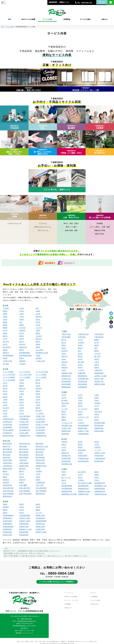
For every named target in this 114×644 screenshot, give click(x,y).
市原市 (64, 354)
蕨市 (21, 397)
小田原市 (39, 471)
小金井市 (39, 336)
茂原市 (80, 345)
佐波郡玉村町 (40, 529)
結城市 (97, 398)
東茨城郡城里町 (83, 426)
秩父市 (38, 383)
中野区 (22, 319)
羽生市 (22, 391)
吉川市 (22, 413)
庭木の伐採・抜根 (71, 230)
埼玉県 (6, 369)
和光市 (5, 402)
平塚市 (38, 469)
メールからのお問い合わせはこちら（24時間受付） (57, 582)
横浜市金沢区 (24, 449)
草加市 (38, 394)
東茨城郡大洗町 (67, 426)
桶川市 (38, 402)
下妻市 (80, 400)
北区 (21, 322)
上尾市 (22, 394)
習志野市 (65, 351)
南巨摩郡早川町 (100, 483)
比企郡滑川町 (40, 419)
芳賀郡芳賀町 (66, 458)
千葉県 (64, 331)
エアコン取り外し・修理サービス (57, 190)
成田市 (97, 345)
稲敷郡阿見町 (99, 428)
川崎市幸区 (23, 460)
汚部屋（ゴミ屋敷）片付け (71, 152)
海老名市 (22, 480)
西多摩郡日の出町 (42, 353)
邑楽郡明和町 (24, 532)
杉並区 (38, 319)
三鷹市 (38, 330)
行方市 (80, 420)
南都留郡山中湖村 (84, 491)
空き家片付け (100, 152)
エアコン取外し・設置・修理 (100, 227)
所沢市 (5, 386)
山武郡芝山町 (66, 379)
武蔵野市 (22, 330)
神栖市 (64, 420)
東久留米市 (7, 347)
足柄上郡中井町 (8, 488)
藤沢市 (22, 471)
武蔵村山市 (23, 347)
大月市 (80, 475)
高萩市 (80, 403)
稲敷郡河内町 (66, 431)
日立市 (80, 395)
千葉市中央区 (66, 334)
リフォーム (43, 216)
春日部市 (39, 388)
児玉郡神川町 (7, 433)
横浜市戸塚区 (7, 452)
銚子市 (64, 340)
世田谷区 (39, 317)
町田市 (22, 336)
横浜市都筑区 (40, 457)
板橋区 (5, 325)
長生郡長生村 (83, 381)
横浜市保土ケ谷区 (42, 446)
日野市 (22, 339)
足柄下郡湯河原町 (25, 494)
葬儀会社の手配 (100, 230)
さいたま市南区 (25, 377)
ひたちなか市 (83, 409)
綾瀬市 (22, 483)
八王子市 (39, 328)
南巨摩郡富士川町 (100, 486)
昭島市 (38, 333)
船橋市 (97, 340)
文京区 (22, 311)
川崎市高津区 (7, 463)
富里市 (97, 365)
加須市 (38, 386)
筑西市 (80, 414)
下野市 (80, 453)
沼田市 (38, 507)
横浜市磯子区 (7, 449)
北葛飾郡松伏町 (41, 436)
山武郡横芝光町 (83, 379)
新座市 (22, 402)
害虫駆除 (100, 223)
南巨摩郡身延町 (67, 486)
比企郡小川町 (24, 422)
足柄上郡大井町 (25, 488)
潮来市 (64, 412)
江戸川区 (22, 328)
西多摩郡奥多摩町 (25, 356)
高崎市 (22, 504)
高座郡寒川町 (7, 485)
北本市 (22, 405)
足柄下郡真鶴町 (8, 494)
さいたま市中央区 (25, 375)
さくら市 (97, 450)
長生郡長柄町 (66, 384)
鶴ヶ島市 (39, 411)
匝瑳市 (80, 368)
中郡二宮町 (40, 485)
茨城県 (64, 392)
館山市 (64, 343)
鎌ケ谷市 (97, 356)
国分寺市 (6, 342)
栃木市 (97, 442)
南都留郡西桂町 (100, 489)
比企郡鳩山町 (24, 425)
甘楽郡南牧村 (40, 518)
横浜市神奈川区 (25, 444)
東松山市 (22, 388)
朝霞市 (22, 400)
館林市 (5, 510)
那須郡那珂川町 (67, 464)
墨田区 (5, 314)
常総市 (97, 400)
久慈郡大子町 (66, 428)
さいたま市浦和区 (9, 377)
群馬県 (6, 502)
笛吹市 (64, 480)
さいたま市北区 (25, 372)
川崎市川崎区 (7, 460)
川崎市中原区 (40, 460)
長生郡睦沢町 (66, 381)
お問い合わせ (95, 604)
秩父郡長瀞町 (40, 427)
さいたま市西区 (8, 372)
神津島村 (39, 358)
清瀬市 (38, 344)
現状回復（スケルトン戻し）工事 (86, 89)
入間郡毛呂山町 (8, 419)
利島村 (5, 358)
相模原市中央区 (41, 466)
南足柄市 (6, 483)
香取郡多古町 (66, 376)
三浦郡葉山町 (40, 483)
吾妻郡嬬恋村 (7, 524)
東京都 (6, 306)
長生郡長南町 (83, 384)
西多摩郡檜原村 (8, 356)
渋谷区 (5, 319)
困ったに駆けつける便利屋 (100, 216)
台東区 (38, 311)
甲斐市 (97, 478)
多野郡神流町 (7, 518)
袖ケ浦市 (81, 362)
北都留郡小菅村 (83, 494)
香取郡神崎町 (99, 373)
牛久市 (97, 406)
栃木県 (64, 439)
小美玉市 (81, 423)
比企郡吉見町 (7, 425)
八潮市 (38, 405)
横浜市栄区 (40, 455)
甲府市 (64, 472)
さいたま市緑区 (41, 377)
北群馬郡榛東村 (8, 515)
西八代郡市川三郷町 (85, 483)
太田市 (22, 507)
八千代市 (97, 354)
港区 (37, 308)
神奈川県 (6, 441)
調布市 (5, 336)
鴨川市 (80, 356)
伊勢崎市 (6, 507)
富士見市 (6, 408)
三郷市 (22, 408)
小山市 (64, 447)
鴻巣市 (38, 391)
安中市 (22, 513)
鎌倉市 (5, 471)
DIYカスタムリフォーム (43, 227)
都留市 (97, 472)
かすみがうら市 (83, 417)
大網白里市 (98, 370)
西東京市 (6, 353)
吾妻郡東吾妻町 (8, 527)
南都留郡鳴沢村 (100, 491)
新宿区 (5, 311)
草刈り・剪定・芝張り (71, 223)
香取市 (97, 368)
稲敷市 (64, 417)
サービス (94, 593)
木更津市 (81, 343)
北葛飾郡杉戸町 (25, 436)
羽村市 (22, 350)
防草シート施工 (71, 227)
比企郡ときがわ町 (42, 425)
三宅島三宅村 (7, 361)
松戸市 (97, 343)
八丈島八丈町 (40, 361)
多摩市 (38, 347)
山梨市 (64, 475)
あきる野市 (40, 350)
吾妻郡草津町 (24, 524)
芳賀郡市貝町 (99, 456)
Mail (102, 2)
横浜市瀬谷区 (24, 455)
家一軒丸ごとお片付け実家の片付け (43, 152)
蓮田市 (38, 408)
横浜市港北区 (40, 449)
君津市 (64, 359)
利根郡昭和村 (7, 529)
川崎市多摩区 (24, 463)
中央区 (22, 308)
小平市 (5, 339)
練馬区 (22, 325)
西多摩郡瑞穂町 (25, 353)
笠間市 (64, 406)
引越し (43, 127)
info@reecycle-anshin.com (26, 621)
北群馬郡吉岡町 (25, 515)
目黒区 (5, 317)
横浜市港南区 (24, 452)
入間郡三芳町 (40, 416)
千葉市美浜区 (99, 337)
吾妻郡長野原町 (41, 521)
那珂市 (64, 414)
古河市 (64, 398)
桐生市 (38, 504)
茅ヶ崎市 (6, 474)
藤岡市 (38, 510)
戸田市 (38, 397)
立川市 (5, 330)
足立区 (38, 325)
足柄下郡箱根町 (41, 491)
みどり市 (39, 513)
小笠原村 (22, 364)
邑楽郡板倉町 (7, 532)
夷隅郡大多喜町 (100, 384)
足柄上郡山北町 (8, 491)
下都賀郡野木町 (100, 458)
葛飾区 (5, 328)
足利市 (80, 442)
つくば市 (65, 409)
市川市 (80, 340)
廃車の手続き (100, 234)
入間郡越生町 (24, 419)
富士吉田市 (82, 472)
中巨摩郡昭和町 (67, 489)
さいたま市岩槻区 (9, 380)
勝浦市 (97, 351)
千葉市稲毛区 (99, 334)
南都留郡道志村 (83, 489)
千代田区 (6, 308)
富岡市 (5, 513)
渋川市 (22, 510)
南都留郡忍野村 (67, 491)
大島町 (38, 356)
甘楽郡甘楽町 (7, 521)
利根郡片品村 (24, 527)
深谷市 (5, 394)
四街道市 (65, 362)
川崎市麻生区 (7, 466)
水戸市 (64, 395)
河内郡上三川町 (100, 453)
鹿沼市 (80, 445)
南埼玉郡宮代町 (8, 436)
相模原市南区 (7, 469)
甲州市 (97, 480)
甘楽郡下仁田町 (25, 518)
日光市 (97, 445)
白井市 (80, 365)
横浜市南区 (23, 446)
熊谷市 (38, 380)
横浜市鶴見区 (7, 444)
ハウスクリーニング (14, 223)
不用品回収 (14, 127)
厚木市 (22, 477)
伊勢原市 (6, 480)
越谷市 (5, 397)
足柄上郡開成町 (25, 491)
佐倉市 (64, 348)
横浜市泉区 (7, 457)
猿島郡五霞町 (99, 431)
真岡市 (80, 447)
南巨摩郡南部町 (83, 486)
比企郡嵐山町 (7, 422)
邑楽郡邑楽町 (24, 535)
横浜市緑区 (7, 455)
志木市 (38, 400)
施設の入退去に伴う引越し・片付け (14, 152)
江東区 (22, 314)
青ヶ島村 (6, 364)
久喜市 (5, 405)
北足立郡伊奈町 (25, 416)
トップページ (69, 593)
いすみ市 (81, 370)
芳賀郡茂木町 (83, 456)
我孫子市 (65, 356)
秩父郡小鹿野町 (8, 430)
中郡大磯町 (23, 485)
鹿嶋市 (97, 409)
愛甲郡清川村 (7, 496)
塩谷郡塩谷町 (66, 461)
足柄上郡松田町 (41, 488)
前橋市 (5, 504)
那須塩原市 (82, 450)
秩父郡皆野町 (24, 427)
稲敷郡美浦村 (83, 428)
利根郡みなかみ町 (25, 529)
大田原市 (97, 447)
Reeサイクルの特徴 (71, 597)
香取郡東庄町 (83, 376)
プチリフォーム (43, 230)
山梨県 (64, 469)
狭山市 (5, 391)
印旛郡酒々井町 (67, 373)
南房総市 (65, 368)
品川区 (38, 314)
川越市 (22, 380)
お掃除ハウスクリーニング (14, 217)
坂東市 (97, 414)
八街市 (97, 362)
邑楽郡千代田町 (41, 532)
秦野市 (5, 477)
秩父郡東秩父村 (25, 430)
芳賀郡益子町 (66, 456)
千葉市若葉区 (66, 337)
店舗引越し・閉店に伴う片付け (29, 89)
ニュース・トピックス (72, 600)
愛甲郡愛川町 (40, 494)
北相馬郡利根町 (83, 434)
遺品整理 (71, 127)
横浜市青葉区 (24, 457)
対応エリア (68, 608)
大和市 (38, 477)
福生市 (38, 342)
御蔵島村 (22, 361)
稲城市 (5, 350)
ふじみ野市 (40, 413)
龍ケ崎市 (65, 400)
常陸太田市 (65, 403)
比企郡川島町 (40, 422)
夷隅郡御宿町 (66, 387)
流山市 (80, 354)
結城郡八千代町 (83, 431)
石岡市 (80, 398)
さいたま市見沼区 (9, 375)
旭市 (96, 348)
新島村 (22, 358)
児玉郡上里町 (24, 433)
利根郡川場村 (40, 527)
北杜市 (80, 478)
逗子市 (22, 474)
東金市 (80, 348)
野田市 (64, 345)
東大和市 (22, 344)
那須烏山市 (65, 453)
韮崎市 (97, 475)
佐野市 (64, 445)
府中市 (22, 333)
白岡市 (5, 416)
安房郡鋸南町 (83, 387)
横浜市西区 (40, 444)
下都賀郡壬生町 (83, 458)
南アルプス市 (66, 478)
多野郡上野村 (40, 515)
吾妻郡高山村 (40, 524)
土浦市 (97, 395)
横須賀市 (22, 469)
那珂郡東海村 (99, 426)
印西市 (64, 365)
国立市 (22, 342)
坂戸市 (5, 411)
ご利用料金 (94, 597)
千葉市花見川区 (83, 334)
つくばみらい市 (67, 423)
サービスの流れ (96, 600)
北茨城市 (97, 403)
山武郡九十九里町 (100, 376)
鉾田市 (97, 420)
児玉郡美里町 (40, 430)
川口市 (5, 383)
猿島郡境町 (65, 434)
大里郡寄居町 (40, 433)
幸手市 (22, 411)
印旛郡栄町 (82, 373)
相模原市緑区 (24, 466)
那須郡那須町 (99, 461)
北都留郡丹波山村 (100, 494)
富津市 (80, 359)
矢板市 (64, 450)
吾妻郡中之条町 (25, 521)
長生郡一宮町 (99, 379)
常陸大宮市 (98, 412)
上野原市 (81, 480)
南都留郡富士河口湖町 (69, 494)
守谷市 (80, 412)
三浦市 (38, 474)
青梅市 (5, 333)
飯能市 (22, 386)
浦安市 (97, 359)
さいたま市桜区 (41, 375)
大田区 (22, 317)
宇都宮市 (65, 442)
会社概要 (68, 604)
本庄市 (5, 388)
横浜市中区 (7, 446)
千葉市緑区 (82, 337)
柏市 (79, 351)
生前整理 (100, 127)
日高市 (5, 413)
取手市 (80, 406)
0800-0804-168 (61, 573)
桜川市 (97, 417)
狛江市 (5, 344)
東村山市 (39, 339)
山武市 (64, 370)
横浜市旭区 (40, 452)
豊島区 (5, 322)
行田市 (22, 383)
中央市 (64, 483)
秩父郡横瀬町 (7, 427)
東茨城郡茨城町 (100, 423)
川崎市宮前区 (40, 463)
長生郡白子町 (99, 381)
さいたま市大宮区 (42, 372)
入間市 (5, 400)
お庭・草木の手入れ (71, 216)
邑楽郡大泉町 (7, 535)
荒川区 (38, 322)
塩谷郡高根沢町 (83, 461)
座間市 (38, 480)
